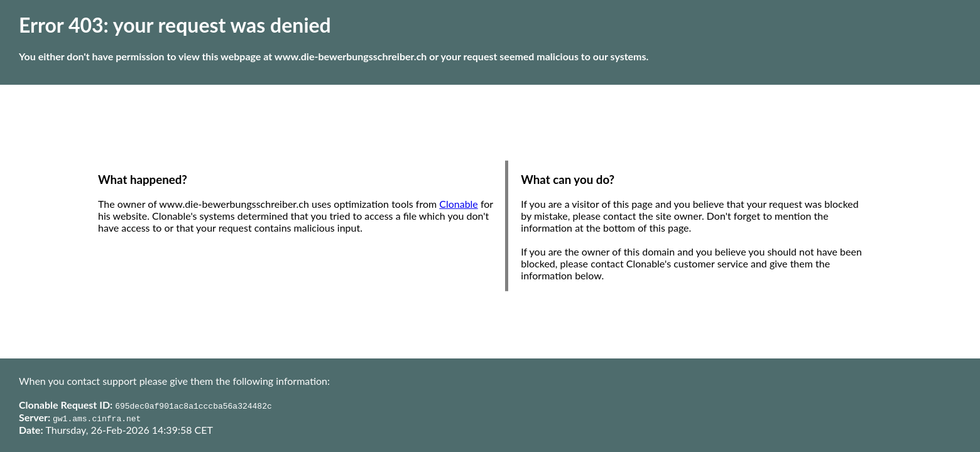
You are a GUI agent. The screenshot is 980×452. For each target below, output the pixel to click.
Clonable (459, 204)
